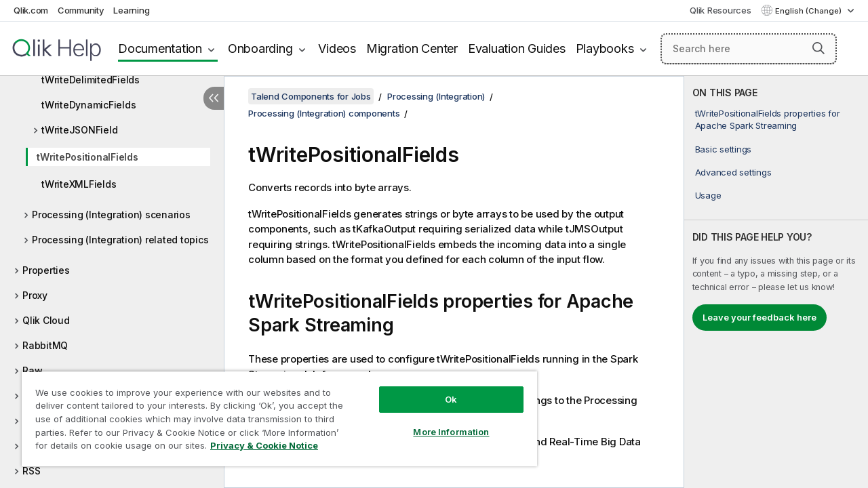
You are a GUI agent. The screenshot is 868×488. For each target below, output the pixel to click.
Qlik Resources (721, 10)
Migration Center (412, 48)
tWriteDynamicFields (88, 105)
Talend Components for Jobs (311, 96)
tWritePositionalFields (87, 157)
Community (81, 10)
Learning (131, 10)
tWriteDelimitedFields (91, 80)
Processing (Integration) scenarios (111, 215)
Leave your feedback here (759, 317)
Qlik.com (31, 10)
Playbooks (605, 48)
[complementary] (776, 282)
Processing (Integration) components (324, 113)
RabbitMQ (45, 345)
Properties (46, 270)
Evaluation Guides (517, 48)
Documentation (160, 48)
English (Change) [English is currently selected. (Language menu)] (809, 11)
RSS (31, 471)
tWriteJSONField (79, 130)
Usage (708, 195)
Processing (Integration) (436, 96)
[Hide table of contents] (214, 98)
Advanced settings (733, 172)
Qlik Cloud (46, 320)
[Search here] (749, 49)
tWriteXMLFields (79, 184)
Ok (441, 389)
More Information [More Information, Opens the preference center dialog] (441, 422)
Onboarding (260, 48)
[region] (273, 413)
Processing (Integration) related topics (120, 240)
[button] (818, 48)
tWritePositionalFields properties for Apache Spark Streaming (768, 119)
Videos (337, 48)
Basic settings (724, 149)
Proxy (35, 295)
